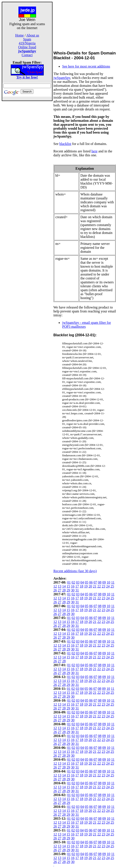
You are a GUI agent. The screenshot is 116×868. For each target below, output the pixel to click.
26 (55, 590)
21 (95, 586)
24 (108, 586)
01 (69, 582)
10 (109, 582)
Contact (27, 55)
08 (100, 582)
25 (112, 586)
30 (73, 590)
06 (91, 582)
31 (77, 590)
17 (77, 586)
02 (73, 582)
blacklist (65, 144)
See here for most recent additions (86, 66)
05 (87, 582)
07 (95, 582)
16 (73, 586)
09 (104, 582)
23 (103, 586)
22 (99, 586)
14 (64, 586)
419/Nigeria (27, 43)
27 (60, 590)
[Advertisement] (27, 167)
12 (55, 586)
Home (19, 35)
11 (113, 582)
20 (90, 586)
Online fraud (27, 47)
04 (82, 582)
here (94, 151)
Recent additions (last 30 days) (75, 571)
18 (82, 586)
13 (60, 586)
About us (33, 35)
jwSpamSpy (62, 78)
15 (68, 586)
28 (64, 590)
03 (78, 582)
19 (86, 586)
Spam (27, 39)
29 (68, 590)
